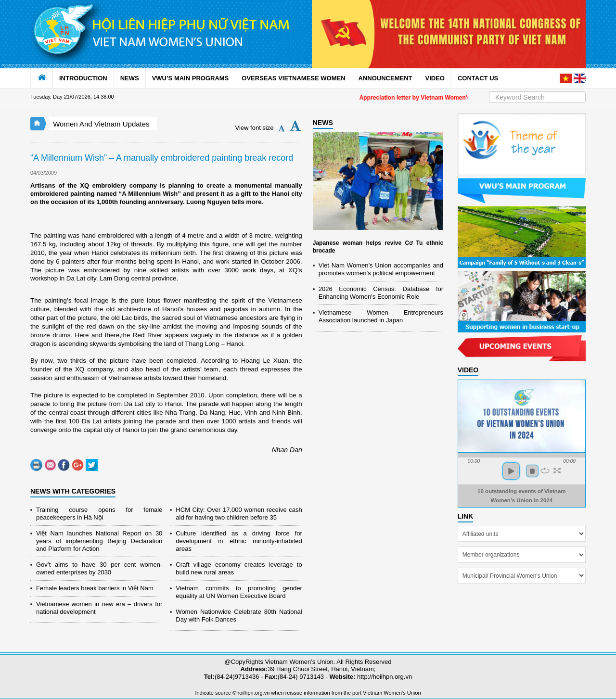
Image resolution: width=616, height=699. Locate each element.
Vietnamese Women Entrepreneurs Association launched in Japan (381, 316)
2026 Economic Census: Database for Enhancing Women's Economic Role (381, 293)
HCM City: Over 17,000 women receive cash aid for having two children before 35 (239, 514)
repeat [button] (545, 470)
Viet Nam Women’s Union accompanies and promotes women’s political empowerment (381, 269)
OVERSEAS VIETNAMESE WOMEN (293, 78)
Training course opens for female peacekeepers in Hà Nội (99, 514)
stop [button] (532, 471)
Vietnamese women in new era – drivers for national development (99, 608)
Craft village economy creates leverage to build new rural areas (239, 568)
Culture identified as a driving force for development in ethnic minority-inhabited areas (239, 541)
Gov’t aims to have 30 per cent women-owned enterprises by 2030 (99, 568)
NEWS (130, 78)
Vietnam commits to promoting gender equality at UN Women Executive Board (239, 592)
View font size (255, 128)
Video (468, 370)
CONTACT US (478, 78)
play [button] (511, 471)
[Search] (537, 97)
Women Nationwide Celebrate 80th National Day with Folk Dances (239, 616)
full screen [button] (557, 470)
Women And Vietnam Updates (101, 124)
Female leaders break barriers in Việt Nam (95, 588)
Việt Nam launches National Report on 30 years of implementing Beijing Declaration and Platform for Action (99, 541)
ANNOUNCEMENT (385, 78)
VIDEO (435, 78)
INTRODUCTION (83, 78)
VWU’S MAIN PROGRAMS (191, 78)
